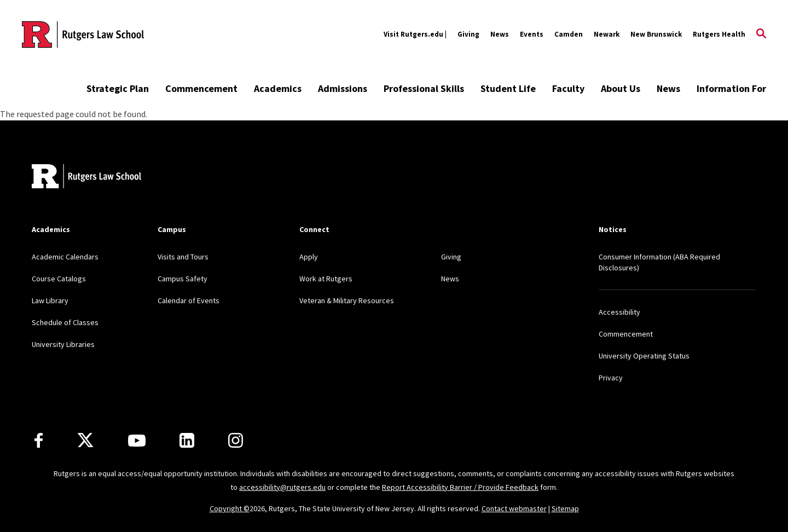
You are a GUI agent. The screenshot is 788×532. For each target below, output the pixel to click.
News (500, 34)
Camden (569, 34)
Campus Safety (182, 279)
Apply (309, 257)
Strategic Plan (118, 88)
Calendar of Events (189, 300)
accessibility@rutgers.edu (282, 487)
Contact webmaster (514, 508)
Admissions (343, 88)
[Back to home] (86, 178)
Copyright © (230, 508)
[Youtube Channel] (137, 441)
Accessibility (619, 312)
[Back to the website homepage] (83, 34)
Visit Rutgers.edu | (415, 34)
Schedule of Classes (65, 322)
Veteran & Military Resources (347, 300)
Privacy (611, 378)
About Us (621, 88)
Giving (468, 34)
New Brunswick (656, 34)
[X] (85, 441)
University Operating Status (644, 356)
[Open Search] (761, 34)
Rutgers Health (719, 34)
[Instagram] (236, 440)
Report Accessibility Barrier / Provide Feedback (460, 487)
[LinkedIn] (187, 440)
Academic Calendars (65, 257)
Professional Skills (424, 88)
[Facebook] (39, 440)
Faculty (568, 88)
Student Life (508, 88)
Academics (278, 88)
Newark (607, 34)
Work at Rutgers (326, 279)
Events (532, 34)
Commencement (201, 88)
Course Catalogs (59, 279)
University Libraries (63, 344)
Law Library (50, 300)
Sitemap (565, 508)
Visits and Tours (183, 257)
